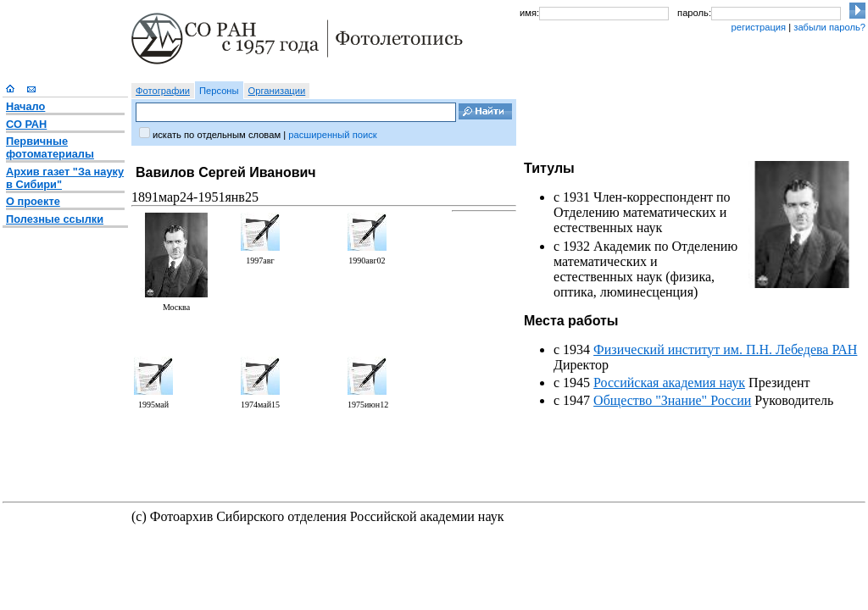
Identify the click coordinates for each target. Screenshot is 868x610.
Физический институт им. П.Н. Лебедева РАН (725, 349)
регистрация (758, 27)
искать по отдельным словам (217, 135)
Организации (277, 91)
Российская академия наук (669, 383)
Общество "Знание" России (672, 400)
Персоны (219, 91)
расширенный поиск (332, 135)
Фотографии (163, 91)
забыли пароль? (829, 27)
